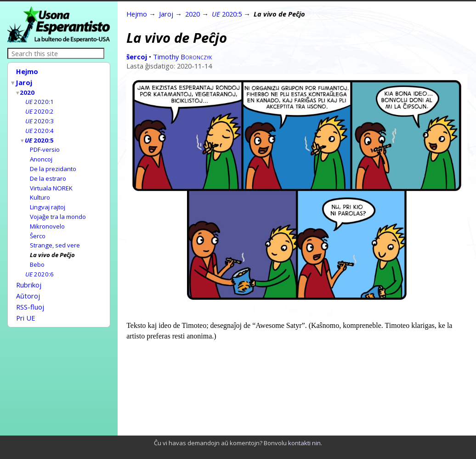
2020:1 (40, 99)
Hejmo (27, 71)
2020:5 (40, 136)
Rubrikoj (29, 274)
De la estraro (48, 172)
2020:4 (40, 127)
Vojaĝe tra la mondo (58, 209)
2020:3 (40, 118)
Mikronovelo (47, 218)
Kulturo (40, 190)
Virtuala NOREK (51, 182)
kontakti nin (304, 443)
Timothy (182, 57)
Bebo (37, 254)
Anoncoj (41, 154)
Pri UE (26, 304)
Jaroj (24, 81)
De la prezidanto (53, 163)
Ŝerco (38, 227)
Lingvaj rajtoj (48, 200)
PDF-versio (45, 145)
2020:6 (40, 264)
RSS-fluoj (30, 294)
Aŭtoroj (28, 284)
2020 (28, 91)
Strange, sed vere (55, 236)
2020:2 (40, 109)
